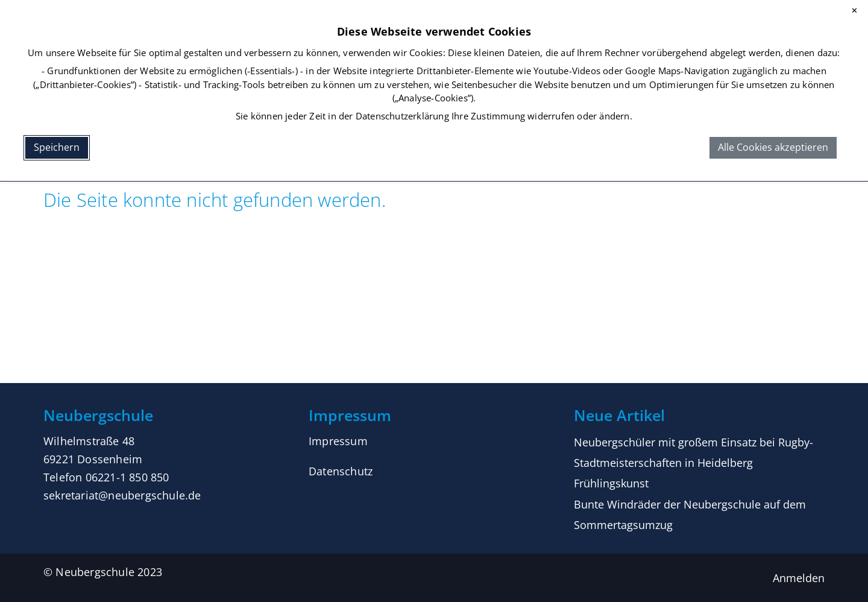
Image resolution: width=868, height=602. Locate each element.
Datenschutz (341, 471)
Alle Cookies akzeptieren (773, 147)
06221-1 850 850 (127, 477)
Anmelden (799, 578)
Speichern (57, 147)
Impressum (338, 441)
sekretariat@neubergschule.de (122, 495)
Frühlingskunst (611, 483)
